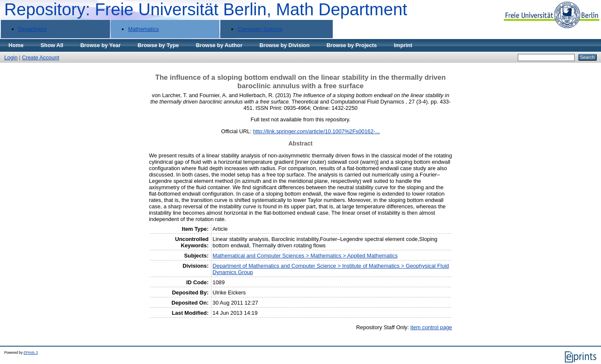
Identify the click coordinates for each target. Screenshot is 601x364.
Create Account (41, 57)
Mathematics (144, 29)
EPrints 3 (31, 353)
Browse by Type (158, 45)
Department (32, 29)
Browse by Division (284, 45)
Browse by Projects (352, 45)
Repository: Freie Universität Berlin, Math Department (206, 9)
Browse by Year (100, 45)
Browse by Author (219, 45)
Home (16, 45)
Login (11, 57)
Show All (52, 45)
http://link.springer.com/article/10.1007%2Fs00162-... (316, 131)
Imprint (403, 45)
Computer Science (260, 29)
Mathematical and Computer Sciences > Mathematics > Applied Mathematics (305, 256)
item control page (431, 327)
